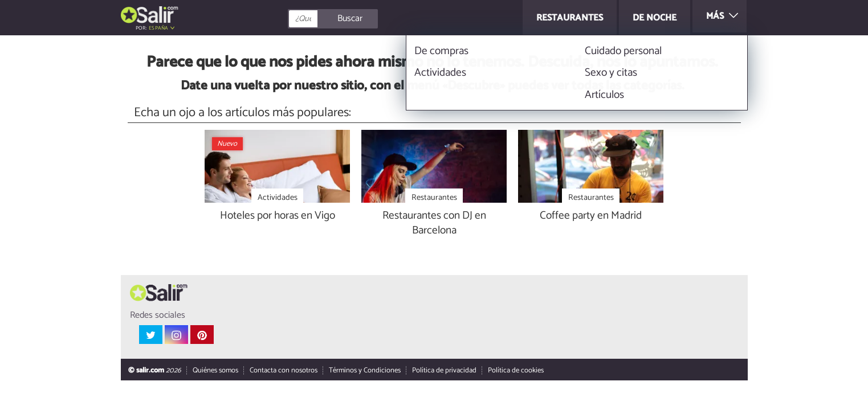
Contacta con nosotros (283, 371)
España (158, 28)
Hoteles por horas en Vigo (278, 216)
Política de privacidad (444, 371)
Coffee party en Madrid (591, 216)
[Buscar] (384, 19)
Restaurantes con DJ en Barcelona (434, 224)
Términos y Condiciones (364, 371)
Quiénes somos (215, 371)
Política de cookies (515, 371)
